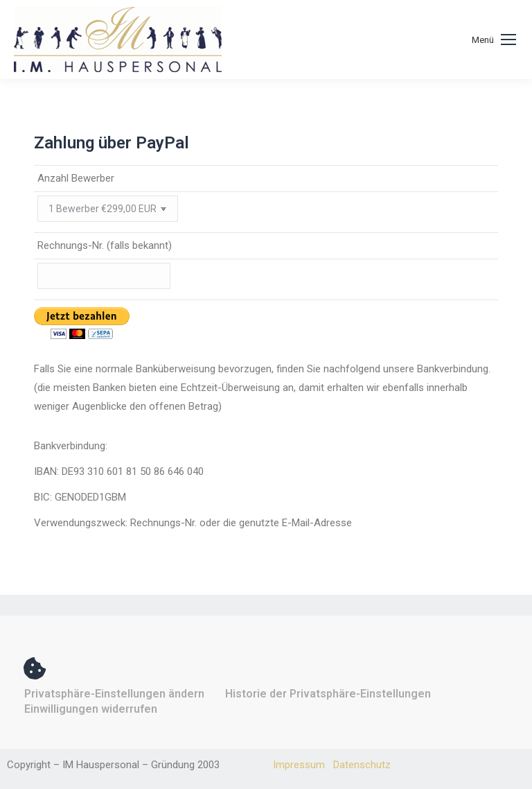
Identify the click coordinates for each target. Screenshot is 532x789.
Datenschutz (362, 765)
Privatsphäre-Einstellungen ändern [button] (114, 694)
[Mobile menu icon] (494, 40)
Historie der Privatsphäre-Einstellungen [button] (328, 694)
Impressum (299, 765)
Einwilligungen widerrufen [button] (91, 709)
